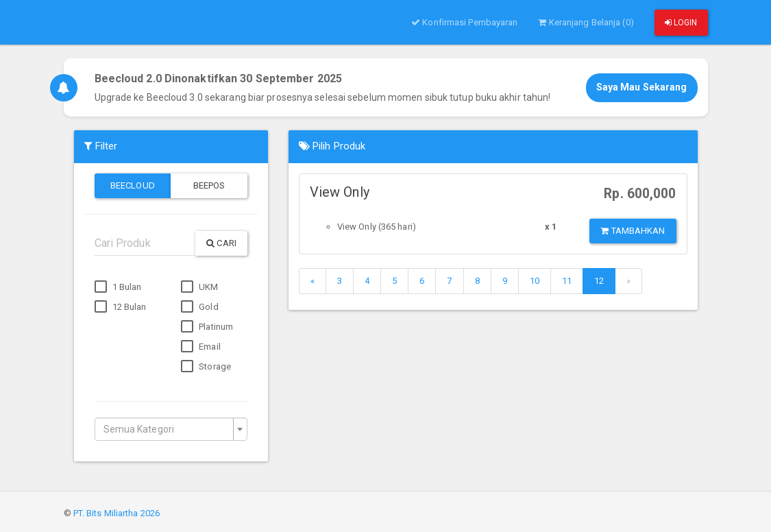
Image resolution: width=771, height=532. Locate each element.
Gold (200, 307)
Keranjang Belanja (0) (586, 22)
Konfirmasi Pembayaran (464, 22)
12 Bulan (121, 307)
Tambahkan (633, 231)
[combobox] (171, 429)
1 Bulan (118, 287)
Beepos (209, 185)
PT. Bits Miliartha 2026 (117, 513)
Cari (221, 243)
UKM (199, 287)
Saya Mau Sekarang (642, 87)
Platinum (207, 327)
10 (535, 281)
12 (599, 281)
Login (681, 23)
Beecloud (133, 185)
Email (201, 347)
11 (567, 281)
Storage (206, 367)
